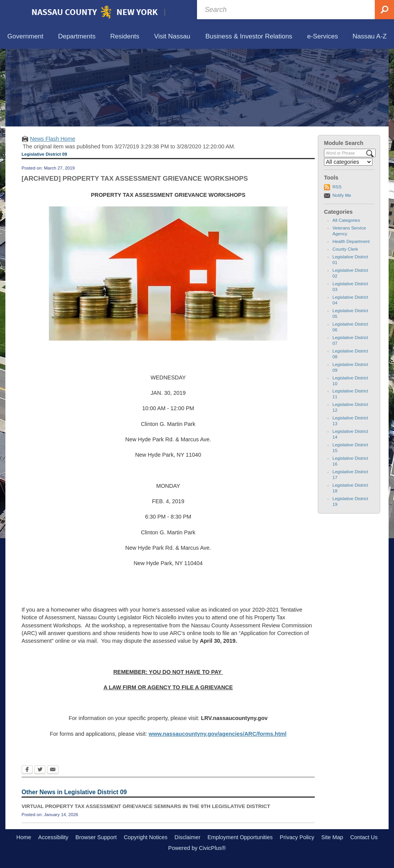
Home (24, 837)
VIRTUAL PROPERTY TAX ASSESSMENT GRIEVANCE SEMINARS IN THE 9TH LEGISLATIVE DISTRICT (146, 806)
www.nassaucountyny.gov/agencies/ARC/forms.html (217, 734)
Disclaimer (188, 837)
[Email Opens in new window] (53, 770)
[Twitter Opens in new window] (40, 770)
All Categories (346, 220)
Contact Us (364, 837)
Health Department (351, 241)
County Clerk (345, 249)
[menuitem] (25, 37)
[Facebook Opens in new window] (27, 770)
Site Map (332, 837)
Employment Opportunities (240, 837)
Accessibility (53, 837)
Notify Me (342, 195)
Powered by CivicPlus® (197, 848)
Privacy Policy (297, 837)
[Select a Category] (348, 162)
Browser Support (96, 837)
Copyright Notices (146, 837)
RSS (337, 187)
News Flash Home (53, 139)
